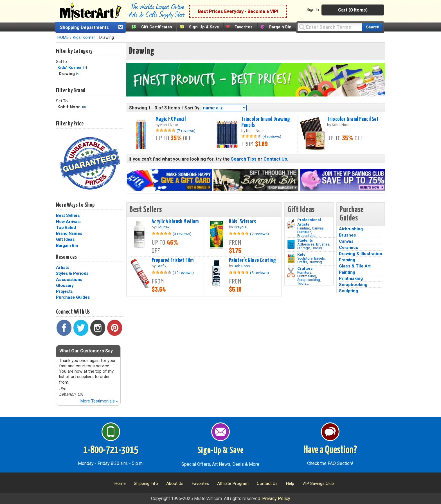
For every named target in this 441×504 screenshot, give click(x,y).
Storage (304, 248)
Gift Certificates (157, 27)
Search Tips (244, 159)
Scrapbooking (309, 280)
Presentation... (309, 236)
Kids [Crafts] (301, 254)
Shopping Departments (84, 27)
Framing (347, 260)
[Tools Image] (291, 273)
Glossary (65, 285)
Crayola (240, 227)
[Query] (330, 27)
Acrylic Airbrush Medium (175, 222)
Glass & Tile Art (355, 266)
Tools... (303, 283)
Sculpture (305, 258)
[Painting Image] (291, 224)
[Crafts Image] (291, 258)
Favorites (244, 27)
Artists (63, 267)
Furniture (304, 232)
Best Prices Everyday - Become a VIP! (238, 11)
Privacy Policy (276, 499)
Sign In (313, 10)
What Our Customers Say (86, 351)
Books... (318, 248)
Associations (69, 280)
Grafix (161, 266)
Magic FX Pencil (171, 119)
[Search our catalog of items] (372, 27)
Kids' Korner (84, 38)
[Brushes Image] (291, 244)
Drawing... (317, 262)
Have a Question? (330, 450)
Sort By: (193, 108)
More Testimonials (99, 401)
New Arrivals (68, 222)
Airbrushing (351, 229)
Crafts (302, 262)
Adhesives (306, 244)
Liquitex (163, 227)
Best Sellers (68, 215)
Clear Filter (85, 68)
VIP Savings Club (318, 483)
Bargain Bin (280, 27)
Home (120, 483)
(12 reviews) (183, 273)
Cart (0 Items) (353, 10)
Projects (64, 291)
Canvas (318, 228)
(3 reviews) (182, 234)
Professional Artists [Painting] (309, 222)
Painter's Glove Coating (252, 260)
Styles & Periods (72, 273)
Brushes (323, 244)
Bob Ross (242, 266)
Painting (304, 228)
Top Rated (66, 228)
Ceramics (349, 247)
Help (290, 483)
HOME (63, 38)
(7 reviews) (186, 130)
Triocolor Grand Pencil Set (353, 119)
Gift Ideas (65, 239)
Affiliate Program (233, 483)
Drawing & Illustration (361, 254)
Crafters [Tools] (305, 268)
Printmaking (307, 276)
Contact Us (275, 159)
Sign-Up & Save (204, 27)
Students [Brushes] (305, 240)
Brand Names (69, 233)
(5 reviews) (259, 273)
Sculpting (348, 291)
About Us (175, 483)
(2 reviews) (259, 234)
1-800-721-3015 (111, 450)
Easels (319, 258)
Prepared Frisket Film (173, 260)
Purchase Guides (73, 297)
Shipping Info (146, 483)
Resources (66, 257)
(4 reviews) (272, 136)
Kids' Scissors (242, 222)
